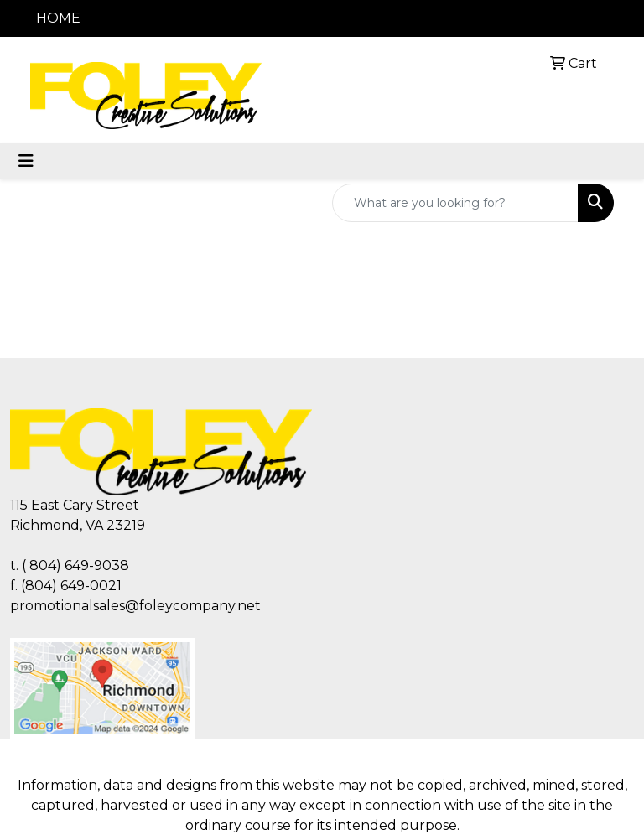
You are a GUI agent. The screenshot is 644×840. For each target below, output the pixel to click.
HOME (58, 18)
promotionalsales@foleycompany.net (135, 606)
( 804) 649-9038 (75, 565)
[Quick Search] (455, 203)
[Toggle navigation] (26, 161)
